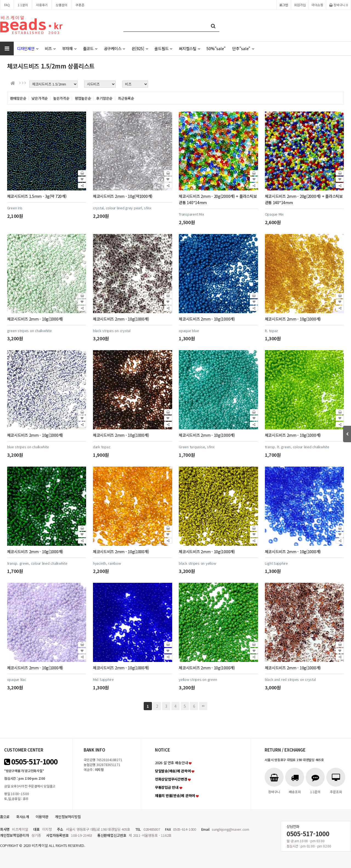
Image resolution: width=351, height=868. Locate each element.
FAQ (7, 5)
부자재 (69, 48)
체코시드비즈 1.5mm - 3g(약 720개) (37, 196)
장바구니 (339, 5)
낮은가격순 (40, 98)
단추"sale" (243, 48)
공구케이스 (114, 48)
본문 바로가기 (0, 0)
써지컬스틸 (189, 48)
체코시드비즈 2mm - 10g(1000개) (35, 319)
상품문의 (62, 5)
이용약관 (42, 817)
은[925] (140, 48)
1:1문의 (23, 5)
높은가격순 (61, 98)
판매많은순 (18, 98)
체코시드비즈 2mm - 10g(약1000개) (123, 196)
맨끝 (203, 706)
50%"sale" (216, 48)
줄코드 (90, 48)
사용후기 (42, 5)
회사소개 (23, 817)
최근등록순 (126, 98)
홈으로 (5, 817)
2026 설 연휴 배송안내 (171, 763)
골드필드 (163, 48)
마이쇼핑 (317, 5)
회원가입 (300, 5)
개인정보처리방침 (68, 817)
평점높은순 (83, 98)
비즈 (50, 48)
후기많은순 (104, 98)
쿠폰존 (80, 5)
